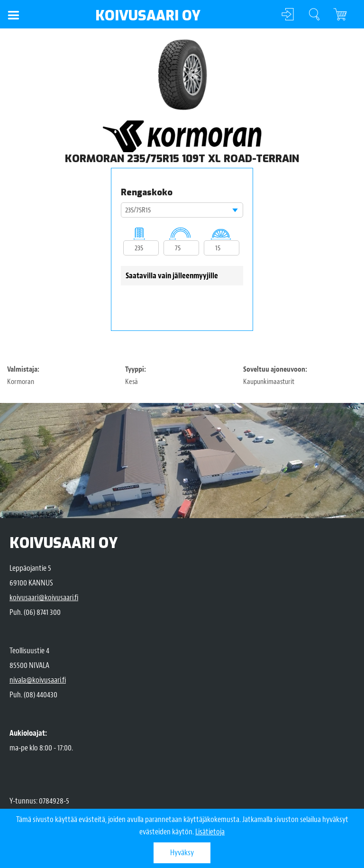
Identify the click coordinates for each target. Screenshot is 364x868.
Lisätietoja (210, 832)
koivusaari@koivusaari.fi (44, 598)
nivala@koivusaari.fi (38, 680)
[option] (182, 75)
